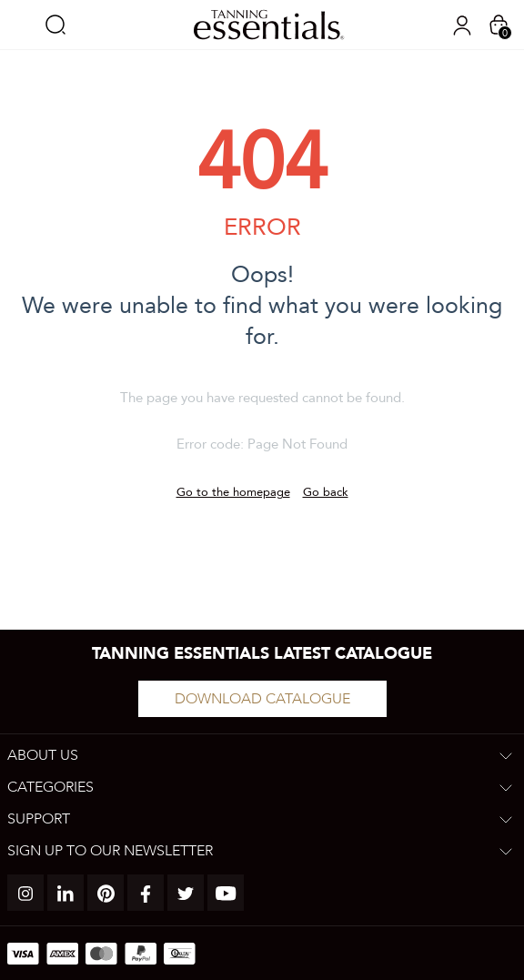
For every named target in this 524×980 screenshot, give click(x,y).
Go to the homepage (233, 492)
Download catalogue (262, 699)
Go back (326, 492)
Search (55, 25)
